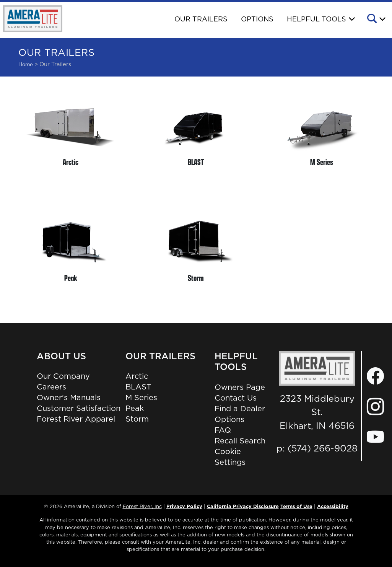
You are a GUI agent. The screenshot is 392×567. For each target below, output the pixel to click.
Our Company (63, 376)
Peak (135, 408)
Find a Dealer (240, 409)
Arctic (137, 376)
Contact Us (236, 398)
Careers (51, 387)
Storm (137, 419)
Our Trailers (201, 19)
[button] (376, 20)
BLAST (138, 387)
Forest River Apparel (76, 419)
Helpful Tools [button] (316, 19)
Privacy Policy (184, 506)
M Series (141, 398)
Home (26, 64)
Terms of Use (296, 506)
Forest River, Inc (142, 506)
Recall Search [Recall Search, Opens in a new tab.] (240, 441)
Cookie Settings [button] (230, 457)
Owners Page (240, 387)
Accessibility (333, 506)
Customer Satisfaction (79, 408)
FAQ (223, 430)
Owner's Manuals (69, 398)
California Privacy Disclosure (243, 506)
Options (257, 19)
